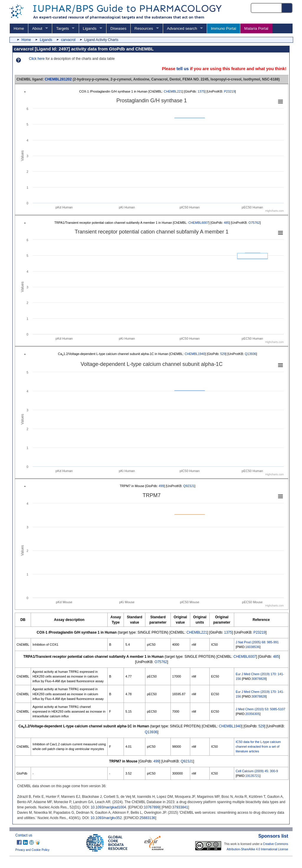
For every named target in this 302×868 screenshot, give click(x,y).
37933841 (180, 807)
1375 (201, 91)
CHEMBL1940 (195, 354)
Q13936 (250, 354)
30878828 (259, 679)
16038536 (252, 647)
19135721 (252, 776)
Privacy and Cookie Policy (32, 850)
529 (223, 354)
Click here (37, 59)
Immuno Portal (224, 28)
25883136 (147, 818)
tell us (183, 69)
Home (19, 28)
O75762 (254, 223)
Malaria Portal (256, 28)
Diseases (118, 28)
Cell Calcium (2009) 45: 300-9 (257, 771)
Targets (62, 28)
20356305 (252, 714)
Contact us (24, 835)
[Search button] (287, 8)
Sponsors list (273, 836)
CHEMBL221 (173, 91)
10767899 (152, 807)
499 (161, 486)
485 (226, 223)
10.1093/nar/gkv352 (106, 818)
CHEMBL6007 (198, 223)
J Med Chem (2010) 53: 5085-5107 (260, 709)
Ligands (90, 28)
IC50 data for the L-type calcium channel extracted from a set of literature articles (258, 747)
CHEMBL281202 (58, 79)
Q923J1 (189, 486)
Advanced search (182, 28)
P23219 (229, 91)
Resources (144, 28)
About (37, 28)
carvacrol (68, 40)
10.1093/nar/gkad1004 (108, 807)
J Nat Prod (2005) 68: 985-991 (257, 642)
